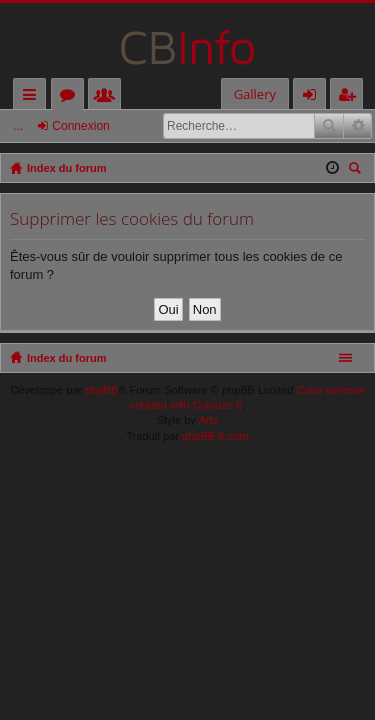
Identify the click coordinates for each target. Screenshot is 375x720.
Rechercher (329, 126)
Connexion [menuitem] (314, 97)
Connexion (80, 126)
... (18, 126)
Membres (108, 97)
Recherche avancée (357, 126)
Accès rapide (33, 97)
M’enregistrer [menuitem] (351, 97)
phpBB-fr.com (215, 436)
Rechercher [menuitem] (357, 170)
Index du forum (66, 358)
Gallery (255, 94)
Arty (209, 420)
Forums (71, 97)
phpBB (101, 390)
